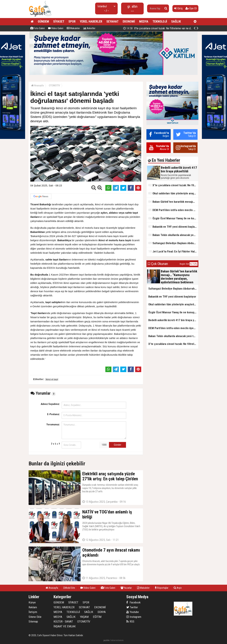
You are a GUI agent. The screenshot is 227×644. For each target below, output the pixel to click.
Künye (32, 602)
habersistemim (117, 640)
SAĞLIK (176, 21)
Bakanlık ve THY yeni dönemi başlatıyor (173, 227)
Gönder (117, 445)
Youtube (133, 612)
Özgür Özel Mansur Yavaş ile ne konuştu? (173, 218)
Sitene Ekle (35, 617)
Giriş (178, 8)
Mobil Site (69, 588)
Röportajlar (162, 588)
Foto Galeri (38, 28)
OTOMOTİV (54, 85)
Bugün (182, 264)
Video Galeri (56, 28)
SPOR (72, 21)
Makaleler (73, 28)
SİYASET (59, 21)
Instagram (134, 617)
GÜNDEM (43, 21)
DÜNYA (102, 612)
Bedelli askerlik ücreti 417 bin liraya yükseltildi (161, 28)
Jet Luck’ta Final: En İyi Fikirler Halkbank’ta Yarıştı (173, 251)
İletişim (33, 612)
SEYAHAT (112, 21)
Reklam (33, 607)
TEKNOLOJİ (160, 21)
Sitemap (33, 621)
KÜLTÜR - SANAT (63, 621)
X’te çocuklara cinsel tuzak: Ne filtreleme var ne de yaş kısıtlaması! (173, 185)
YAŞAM (84, 617)
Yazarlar (126, 588)
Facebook (133, 602)
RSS (130, 621)
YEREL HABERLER (91, 21)
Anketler (89, 28)
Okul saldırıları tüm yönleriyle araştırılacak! (173, 193)
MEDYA (144, 21)
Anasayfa (37, 85)
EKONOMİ (129, 21)
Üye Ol (191, 8)
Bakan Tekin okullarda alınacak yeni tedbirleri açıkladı (173, 235)
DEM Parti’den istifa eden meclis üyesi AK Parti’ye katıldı (173, 210)
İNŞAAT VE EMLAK (65, 626)
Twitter (132, 607)
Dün (188, 264)
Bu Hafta (194, 264)
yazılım (106, 640)
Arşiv (178, 588)
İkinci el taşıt (52, 379)
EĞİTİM (97, 617)
